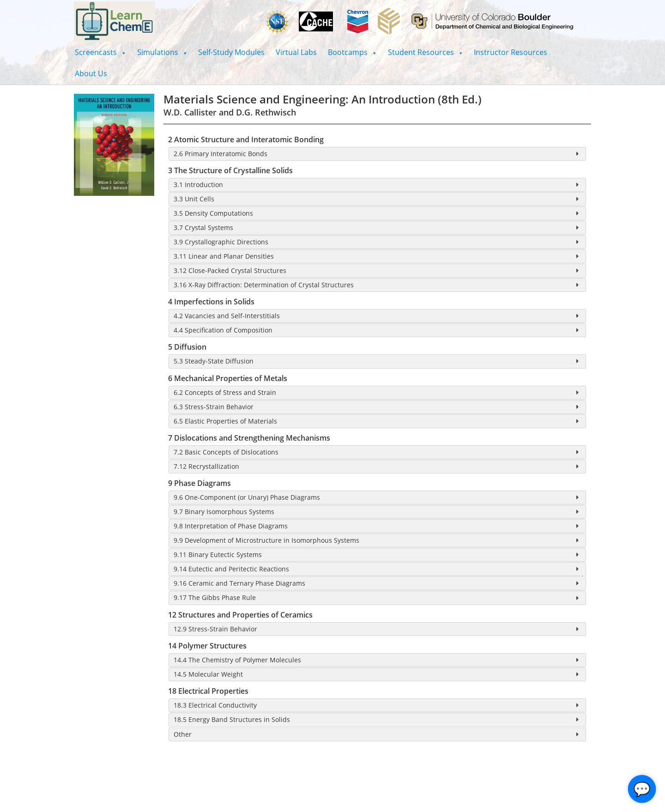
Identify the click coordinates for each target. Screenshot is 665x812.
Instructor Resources (511, 52)
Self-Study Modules (231, 52)
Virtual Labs (296, 52)
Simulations (162, 52)
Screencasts (100, 52)
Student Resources (426, 52)
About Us (91, 73)
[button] (100, 52)
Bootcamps (352, 52)
